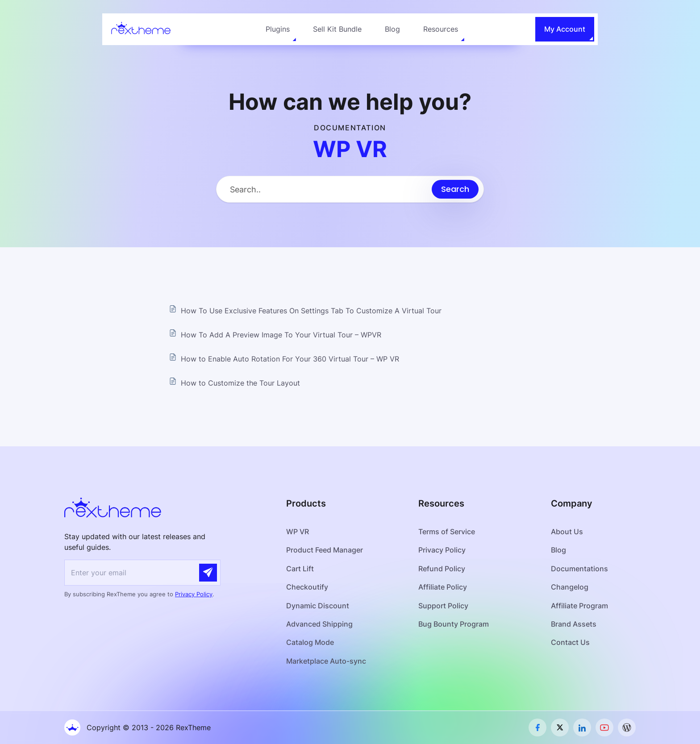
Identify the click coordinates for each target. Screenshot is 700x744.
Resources (441, 29)
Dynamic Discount (318, 606)
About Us (567, 532)
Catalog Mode (310, 642)
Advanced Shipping (319, 624)
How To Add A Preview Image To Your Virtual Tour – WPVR (281, 335)
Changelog (570, 587)
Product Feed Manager (325, 550)
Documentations (579, 569)
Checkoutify (307, 587)
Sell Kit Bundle (337, 29)
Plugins (278, 29)
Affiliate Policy (443, 587)
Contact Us (570, 642)
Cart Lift (300, 569)
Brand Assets (574, 624)
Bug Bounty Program (454, 624)
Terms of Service (447, 532)
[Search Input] (324, 189)
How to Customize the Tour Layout (240, 383)
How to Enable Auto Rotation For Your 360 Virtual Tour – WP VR (290, 359)
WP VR (298, 532)
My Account (565, 29)
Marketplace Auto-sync (326, 661)
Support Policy (444, 606)
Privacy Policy (194, 594)
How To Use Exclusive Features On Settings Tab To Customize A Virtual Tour (311, 311)
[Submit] (208, 573)
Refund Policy (442, 569)
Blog (392, 29)
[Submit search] (455, 189)
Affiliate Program (579, 606)
